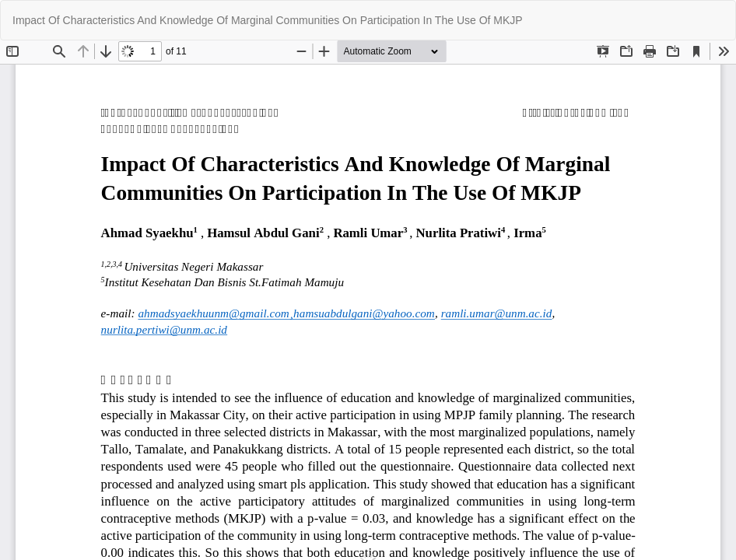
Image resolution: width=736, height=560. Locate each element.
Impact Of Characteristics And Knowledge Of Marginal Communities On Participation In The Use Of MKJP (268, 20)
